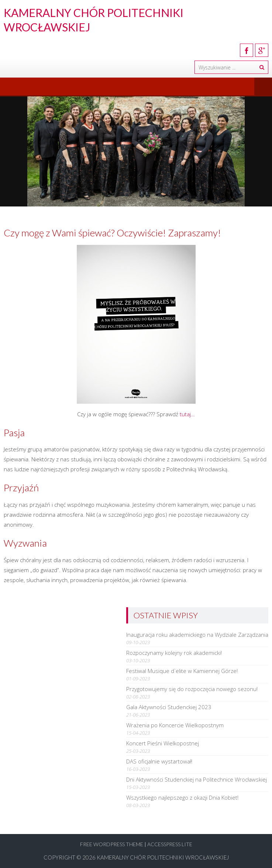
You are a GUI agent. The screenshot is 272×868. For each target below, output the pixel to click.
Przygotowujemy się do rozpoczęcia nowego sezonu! (192, 689)
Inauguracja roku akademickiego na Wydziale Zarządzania (197, 635)
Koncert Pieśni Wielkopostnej (163, 743)
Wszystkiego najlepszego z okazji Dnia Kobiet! (182, 797)
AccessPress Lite (170, 844)
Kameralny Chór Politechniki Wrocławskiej (163, 857)
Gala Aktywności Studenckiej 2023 (169, 707)
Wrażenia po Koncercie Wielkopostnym (175, 725)
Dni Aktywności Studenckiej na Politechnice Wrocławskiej (197, 779)
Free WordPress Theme (112, 844)
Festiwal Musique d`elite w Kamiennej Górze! (182, 671)
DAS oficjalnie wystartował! (159, 761)
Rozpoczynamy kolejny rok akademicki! (174, 653)
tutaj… (187, 414)
